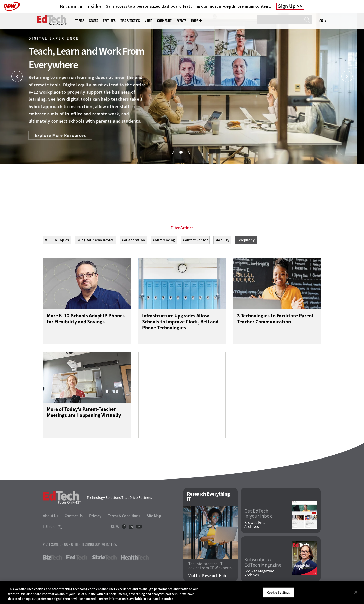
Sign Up (287, 6)
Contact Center (195, 240)
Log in (322, 21)
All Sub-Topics (57, 240)
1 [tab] (172, 152)
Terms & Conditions (124, 517)
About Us (51, 517)
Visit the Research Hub (207, 577)
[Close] (356, 592)
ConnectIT (164, 21)
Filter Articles (182, 228)
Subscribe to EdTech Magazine (263, 564)
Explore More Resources (67, 135)
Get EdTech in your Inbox (258, 515)
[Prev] (17, 77)
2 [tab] (181, 152)
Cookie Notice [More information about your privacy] (163, 599)
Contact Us (74, 517)
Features (109, 21)
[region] (182, 593)
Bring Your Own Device (95, 240)
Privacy (95, 517)
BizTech (52, 559)
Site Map (154, 517)
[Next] (347, 77)
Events (181, 21)
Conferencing (164, 240)
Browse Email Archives (256, 526)
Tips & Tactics (130, 21)
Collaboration (133, 240)
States (94, 21)
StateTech (104, 559)
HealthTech (135, 559)
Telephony (246, 240)
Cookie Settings (279, 592)
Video (148, 21)
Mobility (222, 240)
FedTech (77, 559)
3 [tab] (189, 152)
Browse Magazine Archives (259, 575)
